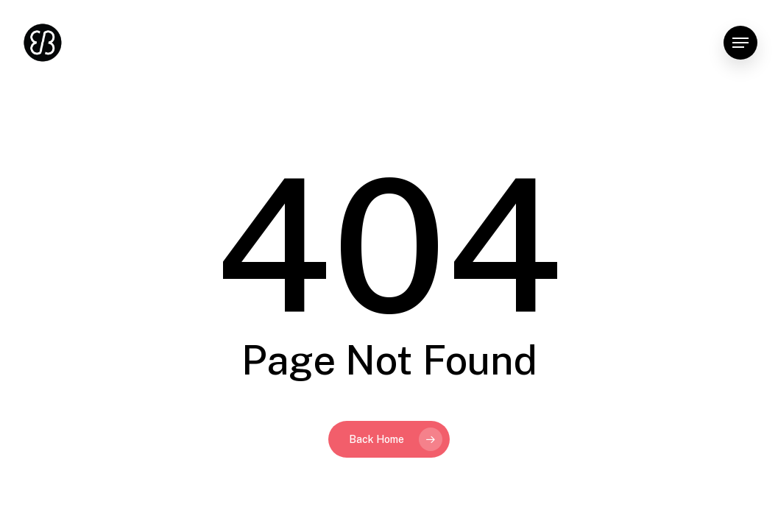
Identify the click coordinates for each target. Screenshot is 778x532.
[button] (740, 43)
